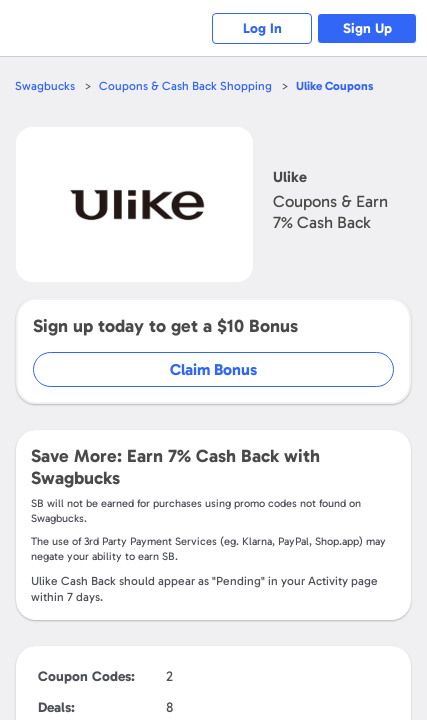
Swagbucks (45, 86)
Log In (262, 28)
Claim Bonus (213, 369)
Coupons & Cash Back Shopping (185, 86)
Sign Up (367, 28)
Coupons (334, 86)
